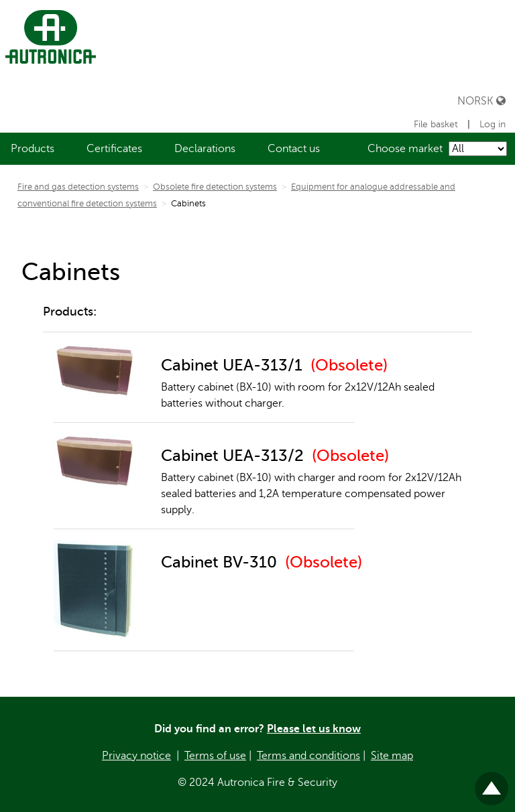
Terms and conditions (308, 756)
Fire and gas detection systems (78, 187)
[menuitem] (33, 149)
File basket (437, 124)
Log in (493, 124)
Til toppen (492, 783)
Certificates (114, 149)
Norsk (481, 101)
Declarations (205, 149)
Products (33, 149)
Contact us (294, 149)
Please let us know (314, 729)
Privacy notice (136, 756)
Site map (392, 756)
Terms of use (215, 756)
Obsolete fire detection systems (215, 187)
